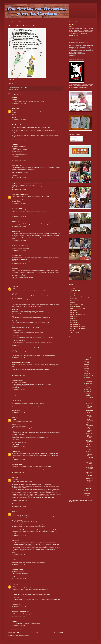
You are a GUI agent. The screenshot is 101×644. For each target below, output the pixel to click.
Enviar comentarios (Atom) (22, 635)
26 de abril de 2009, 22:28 (19, 606)
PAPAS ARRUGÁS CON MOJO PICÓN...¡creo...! (89, 428)
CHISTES (16, 89)
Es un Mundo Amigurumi (19, 194)
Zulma (14, 268)
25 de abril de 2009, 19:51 (19, 189)
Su (13, 621)
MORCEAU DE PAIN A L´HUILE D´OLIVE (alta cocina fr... (89, 419)
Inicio (37, 632)
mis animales (74, 311)
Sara (13, 97)
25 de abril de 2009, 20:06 (19, 204)
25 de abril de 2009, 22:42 (19, 263)
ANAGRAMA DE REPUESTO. (89, 475)
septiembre (89, 383)
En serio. (73, 303)
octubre (88, 381)
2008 (86, 493)
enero (87, 490)
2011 (86, 369)
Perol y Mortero (16, 570)
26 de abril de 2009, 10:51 (19, 459)
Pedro (14, 286)
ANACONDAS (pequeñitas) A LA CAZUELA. (89, 481)
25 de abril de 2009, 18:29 (19, 160)
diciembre (88, 375)
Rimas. (72, 330)
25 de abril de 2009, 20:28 (19, 217)
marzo (88, 486)
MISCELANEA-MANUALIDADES (79, 315)
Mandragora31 (16, 165)
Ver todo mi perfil (73, 36)
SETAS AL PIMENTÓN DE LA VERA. (89, 442)
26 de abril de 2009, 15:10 (19, 535)
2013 (86, 364)
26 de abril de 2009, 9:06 (19, 412)
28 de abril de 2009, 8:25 (19, 626)
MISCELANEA (74, 313)
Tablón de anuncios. (76, 332)
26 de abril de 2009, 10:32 (19, 446)
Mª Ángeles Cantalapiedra (19, 612)
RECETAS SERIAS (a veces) (78, 328)
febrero (88, 488)
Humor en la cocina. (76, 307)
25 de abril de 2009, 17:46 (19, 104)
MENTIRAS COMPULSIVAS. (78, 309)
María (14, 477)
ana (13, 395)
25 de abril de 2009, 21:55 (19, 226)
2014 (86, 362)
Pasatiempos (74, 321)
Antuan (14, 541)
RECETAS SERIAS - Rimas (78, 327)
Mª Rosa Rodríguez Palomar (20, 363)
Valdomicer (15, 256)
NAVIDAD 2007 (74, 317)
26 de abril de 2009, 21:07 (19, 564)
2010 (86, 371)
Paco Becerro (16, 125)
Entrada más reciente (14, 632)
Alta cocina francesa (76, 287)
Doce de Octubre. (75, 301)
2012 (86, 366)
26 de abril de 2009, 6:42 (19, 390)
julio (87, 387)
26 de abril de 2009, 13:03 (19, 506)
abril (87, 394)
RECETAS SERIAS (75, 325)
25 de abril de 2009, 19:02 (19, 178)
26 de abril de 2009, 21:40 (19, 579)
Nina (13, 144)
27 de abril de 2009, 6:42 (19, 616)
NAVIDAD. (73, 319)
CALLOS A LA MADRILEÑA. (89, 469)
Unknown (15, 452)
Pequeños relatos (75, 323)
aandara (14, 109)
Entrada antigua (59, 632)
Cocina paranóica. (75, 295)
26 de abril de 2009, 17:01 (19, 555)
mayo (87, 392)
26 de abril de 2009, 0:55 (19, 375)
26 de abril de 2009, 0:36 (19, 357)
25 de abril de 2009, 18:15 (19, 139)
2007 (86, 496)
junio (87, 389)
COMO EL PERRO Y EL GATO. (89, 448)
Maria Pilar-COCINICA (18, 209)
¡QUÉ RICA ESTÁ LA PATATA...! (89, 464)
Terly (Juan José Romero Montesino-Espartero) (25, 183)
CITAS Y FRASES (75, 291)
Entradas (73, 137)
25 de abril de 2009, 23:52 (19, 281)
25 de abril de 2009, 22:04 (19, 241)
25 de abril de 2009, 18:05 (19, 120)
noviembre (88, 377)
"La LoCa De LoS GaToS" (19, 246)
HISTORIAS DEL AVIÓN (77, 305)
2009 (86, 373)
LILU (13, 560)
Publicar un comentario (16, 629)
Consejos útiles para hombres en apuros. (81, 297)
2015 (86, 360)
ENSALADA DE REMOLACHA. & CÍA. (89, 436)
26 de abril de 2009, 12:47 (19, 472)
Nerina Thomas (16, 380)
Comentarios (74, 140)
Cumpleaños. (74, 299)
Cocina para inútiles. (76, 293)
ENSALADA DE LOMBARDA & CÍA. (89, 406)
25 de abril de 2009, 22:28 (19, 250)
